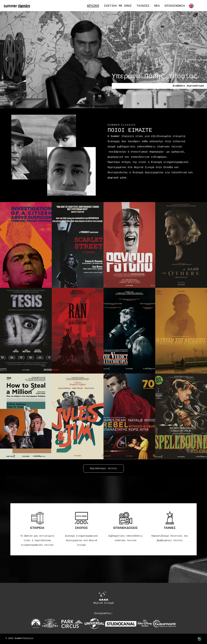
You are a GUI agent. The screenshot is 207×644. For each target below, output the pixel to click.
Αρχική (93, 6)
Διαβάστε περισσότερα (188, 86)
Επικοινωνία (175, 6)
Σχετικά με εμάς (118, 6)
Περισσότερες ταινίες (103, 468)
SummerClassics (24, 638)
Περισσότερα (151, 188)
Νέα (157, 6)
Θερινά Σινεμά (104, 598)
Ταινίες (143, 6)
